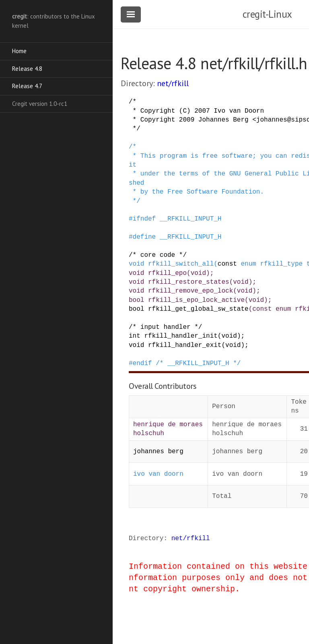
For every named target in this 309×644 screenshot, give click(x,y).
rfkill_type (281, 264)
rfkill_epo (167, 273)
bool (136, 300)
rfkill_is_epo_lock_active (196, 300)
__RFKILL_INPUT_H (191, 219)
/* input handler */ (165, 327)
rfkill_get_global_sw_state (198, 309)
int (135, 336)
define (144, 237)
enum (248, 264)
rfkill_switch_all (181, 264)
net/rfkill (173, 83)
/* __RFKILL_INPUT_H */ (198, 363)
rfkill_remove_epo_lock (191, 291)
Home (19, 51)
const (227, 264)
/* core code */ (158, 255)
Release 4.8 (27, 69)
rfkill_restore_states (189, 282)
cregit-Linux (267, 14)
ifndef (144, 219)
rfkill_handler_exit (185, 345)
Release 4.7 (27, 86)
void (136, 264)
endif (142, 363)
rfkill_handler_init (181, 336)
